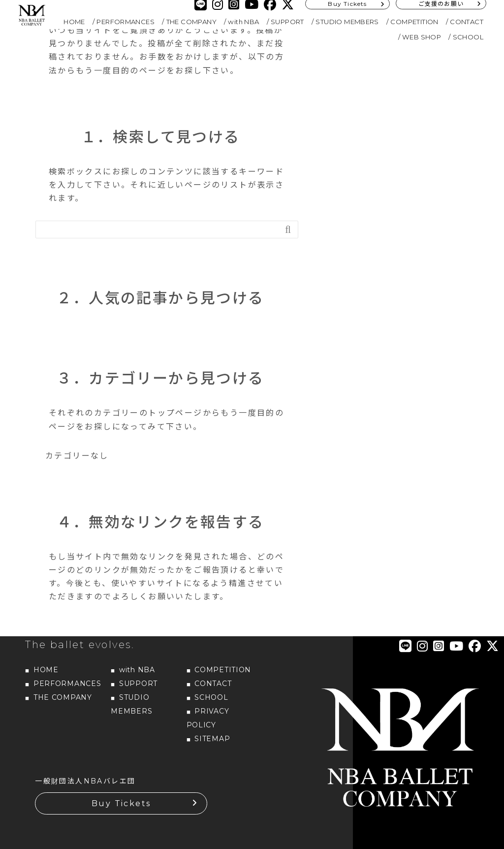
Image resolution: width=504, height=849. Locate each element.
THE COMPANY (191, 22)
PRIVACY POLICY (208, 718)
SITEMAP (212, 739)
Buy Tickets (121, 803)
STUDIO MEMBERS (347, 22)
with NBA (243, 22)
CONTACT (467, 22)
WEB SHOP (422, 37)
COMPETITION (414, 22)
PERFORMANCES (126, 22)
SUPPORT (287, 22)
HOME (74, 22)
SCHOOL (468, 37)
